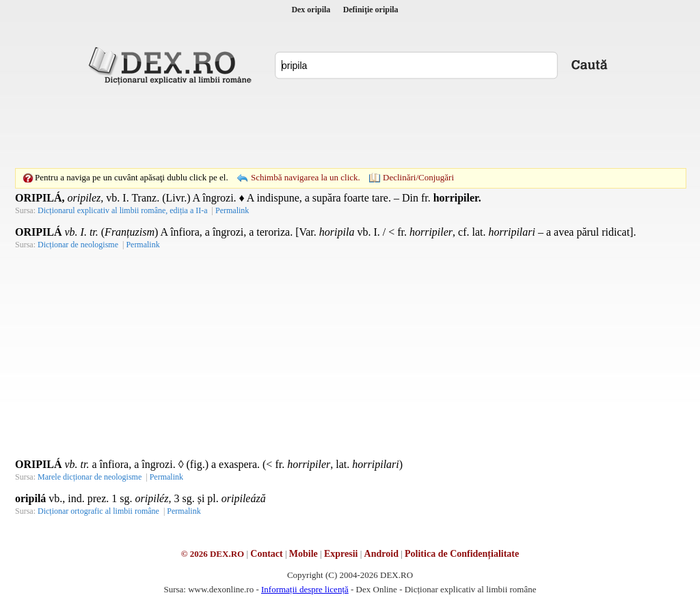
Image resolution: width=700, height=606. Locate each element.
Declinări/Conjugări (418, 177)
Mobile (304, 554)
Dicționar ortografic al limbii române (98, 511)
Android (381, 554)
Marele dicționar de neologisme (90, 477)
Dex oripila (311, 10)
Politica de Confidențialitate (462, 554)
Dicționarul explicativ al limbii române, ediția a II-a (123, 210)
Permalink (232, 210)
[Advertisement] (350, 126)
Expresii (341, 554)
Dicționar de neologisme (78, 245)
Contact (266, 554)
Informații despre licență (305, 589)
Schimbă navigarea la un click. (306, 177)
